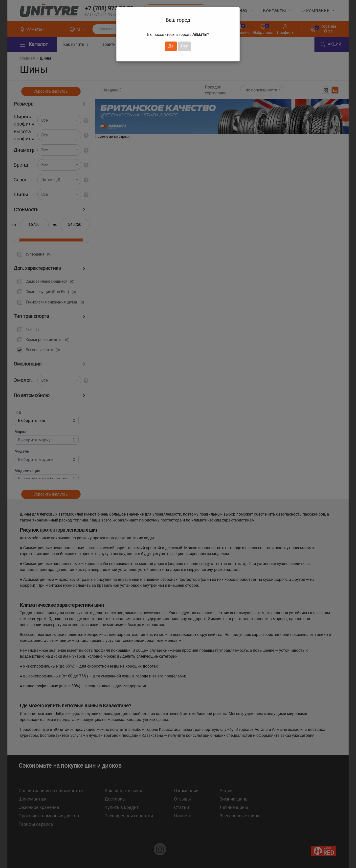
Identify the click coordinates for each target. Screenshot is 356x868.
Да (171, 46)
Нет (184, 46)
